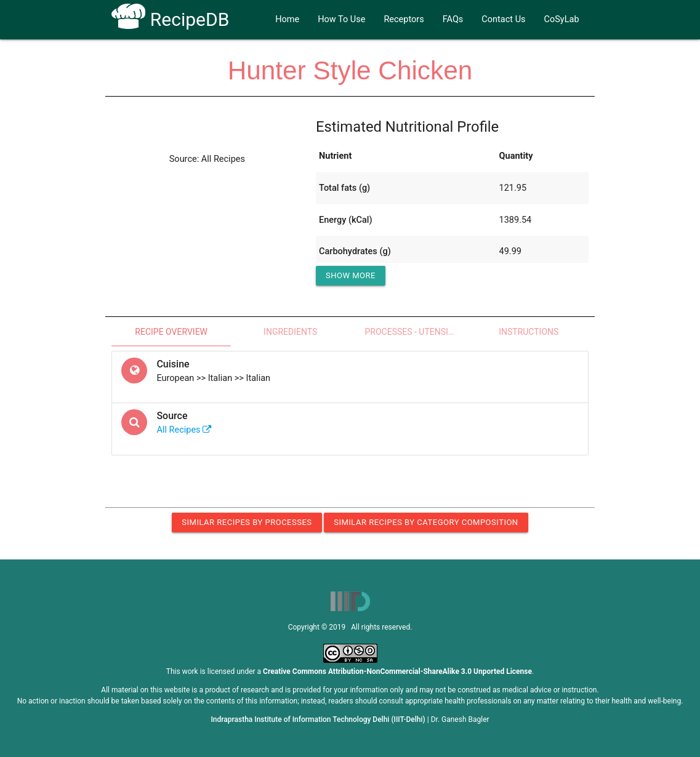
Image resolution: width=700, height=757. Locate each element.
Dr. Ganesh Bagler (460, 719)
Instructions (529, 332)
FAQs (453, 19)
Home (287, 19)
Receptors (404, 19)
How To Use (341, 19)
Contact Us (503, 19)
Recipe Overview (171, 332)
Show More (351, 275)
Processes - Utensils (411, 332)
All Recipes (184, 430)
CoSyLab (562, 19)
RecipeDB (170, 19)
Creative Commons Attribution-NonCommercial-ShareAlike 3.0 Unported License (397, 671)
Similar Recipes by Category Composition (426, 522)
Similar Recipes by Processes (247, 522)
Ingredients (290, 332)
